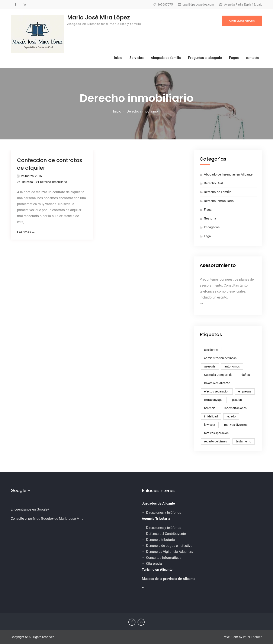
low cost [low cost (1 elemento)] (210, 425)
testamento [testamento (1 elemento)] (244, 441)
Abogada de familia (166, 58)
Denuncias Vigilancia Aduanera (170, 552)
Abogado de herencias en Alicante (228, 174)
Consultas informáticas (164, 558)
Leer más (24, 232)
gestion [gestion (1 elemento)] (237, 400)
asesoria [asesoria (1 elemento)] (210, 366)
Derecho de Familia (218, 192)
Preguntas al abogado (205, 58)
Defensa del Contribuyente (166, 534)
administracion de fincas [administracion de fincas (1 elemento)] (220, 358)
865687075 (165, 5)
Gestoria (210, 218)
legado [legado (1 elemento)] (231, 416)
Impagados (212, 227)
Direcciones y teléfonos (164, 513)
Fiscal (208, 210)
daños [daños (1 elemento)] (246, 375)
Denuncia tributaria (160, 540)
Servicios (136, 58)
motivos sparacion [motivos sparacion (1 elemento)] (216, 433)
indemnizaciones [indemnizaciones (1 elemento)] (235, 408)
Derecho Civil (30, 182)
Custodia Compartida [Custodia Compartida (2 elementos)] (218, 375)
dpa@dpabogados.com (198, 5)
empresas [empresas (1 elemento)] (245, 391)
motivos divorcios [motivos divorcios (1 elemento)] (236, 425)
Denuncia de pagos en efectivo (169, 546)
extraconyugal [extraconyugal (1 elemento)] (214, 400)
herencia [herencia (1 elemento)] (210, 408)
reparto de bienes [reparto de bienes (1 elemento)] (216, 441)
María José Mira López (99, 18)
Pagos (234, 58)
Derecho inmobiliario (54, 182)
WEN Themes (253, 637)
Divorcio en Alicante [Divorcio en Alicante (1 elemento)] (217, 383)
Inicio (118, 58)
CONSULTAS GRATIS (242, 21)
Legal (208, 236)
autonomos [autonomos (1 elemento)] (232, 366)
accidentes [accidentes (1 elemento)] (211, 350)
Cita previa (154, 564)
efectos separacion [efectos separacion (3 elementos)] (217, 391)
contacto (253, 58)
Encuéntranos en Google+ (30, 509)
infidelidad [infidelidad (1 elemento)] (211, 416)
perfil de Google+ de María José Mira (56, 519)
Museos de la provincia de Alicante (169, 579)
